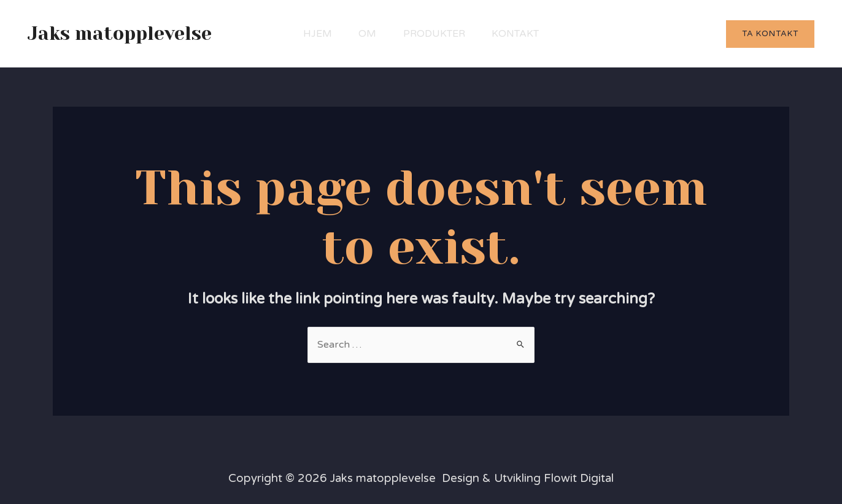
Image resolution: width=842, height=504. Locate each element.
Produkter (436, 34)
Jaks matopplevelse (120, 34)
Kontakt (521, 34)
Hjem (311, 34)
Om (365, 34)
